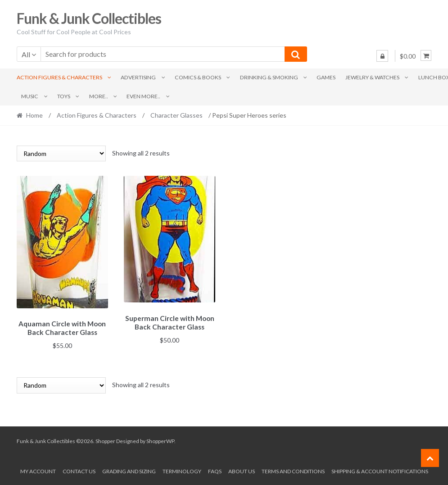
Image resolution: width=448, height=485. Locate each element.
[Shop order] (61, 153)
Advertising (138, 77)
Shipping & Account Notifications (380, 470)
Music (30, 96)
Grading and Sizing (129, 470)
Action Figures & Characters (59, 77)
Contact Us (79, 470)
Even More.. (143, 96)
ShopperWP (160, 440)
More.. (99, 96)
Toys (64, 96)
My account (38, 470)
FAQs (215, 470)
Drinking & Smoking (269, 77)
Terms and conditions (293, 470)
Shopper (105, 440)
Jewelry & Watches (372, 77)
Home (34, 115)
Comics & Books (198, 77)
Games (326, 77)
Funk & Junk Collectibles (89, 18)
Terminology (182, 470)
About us (242, 470)
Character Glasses (176, 115)
